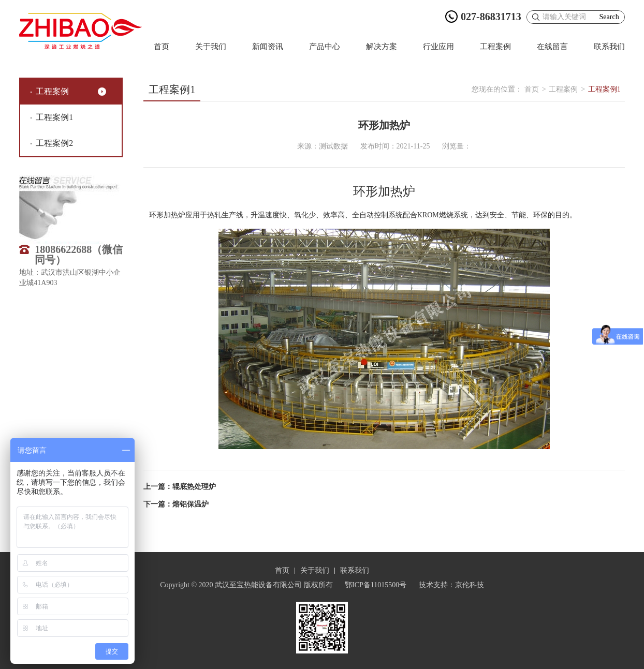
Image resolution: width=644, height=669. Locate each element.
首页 (162, 47)
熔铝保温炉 (191, 504)
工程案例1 (54, 117)
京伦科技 (470, 585)
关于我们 (211, 47)
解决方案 (382, 47)
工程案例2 (54, 143)
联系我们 (609, 47)
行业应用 (438, 47)
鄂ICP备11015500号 (376, 585)
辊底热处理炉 (194, 487)
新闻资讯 (268, 47)
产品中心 (325, 47)
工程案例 (495, 47)
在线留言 (552, 47)
